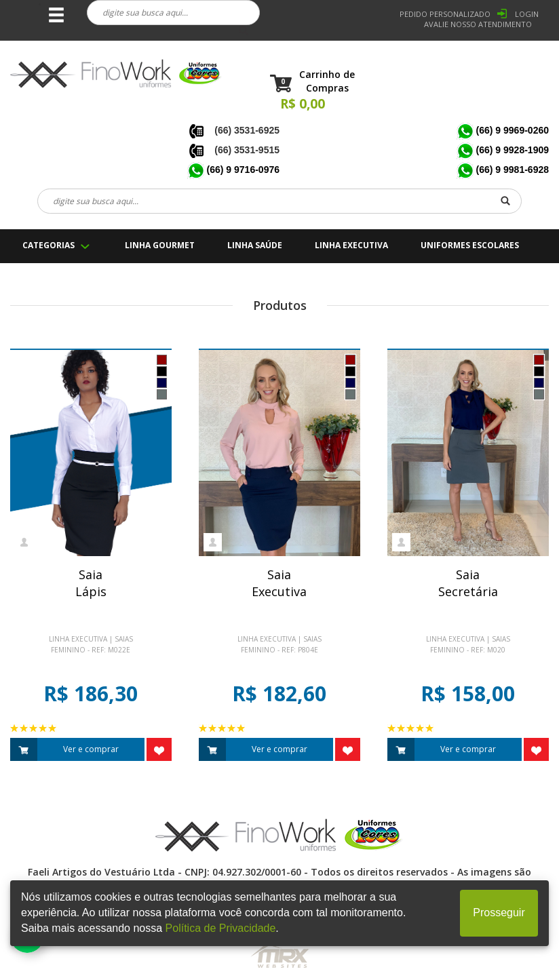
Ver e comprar (64, 749)
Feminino (68, 650)
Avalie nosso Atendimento (478, 24)
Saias (124, 639)
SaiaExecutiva (279, 583)
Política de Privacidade (221, 928)
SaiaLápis (91, 583)
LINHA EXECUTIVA (351, 245)
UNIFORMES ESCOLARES (470, 245)
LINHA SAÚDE (255, 245)
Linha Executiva (78, 639)
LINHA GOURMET (160, 245)
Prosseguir (499, 913)
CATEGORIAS (49, 245)
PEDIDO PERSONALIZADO (445, 14)
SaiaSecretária (468, 583)
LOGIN (527, 14)
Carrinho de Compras (327, 81)
